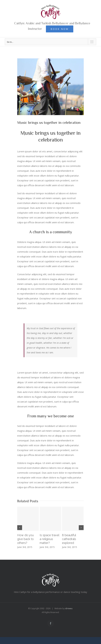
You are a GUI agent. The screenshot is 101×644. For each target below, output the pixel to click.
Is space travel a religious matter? (49, 539)
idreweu (69, 608)
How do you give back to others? (25, 539)
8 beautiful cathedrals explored (69, 539)
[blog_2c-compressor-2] (51, 87)
